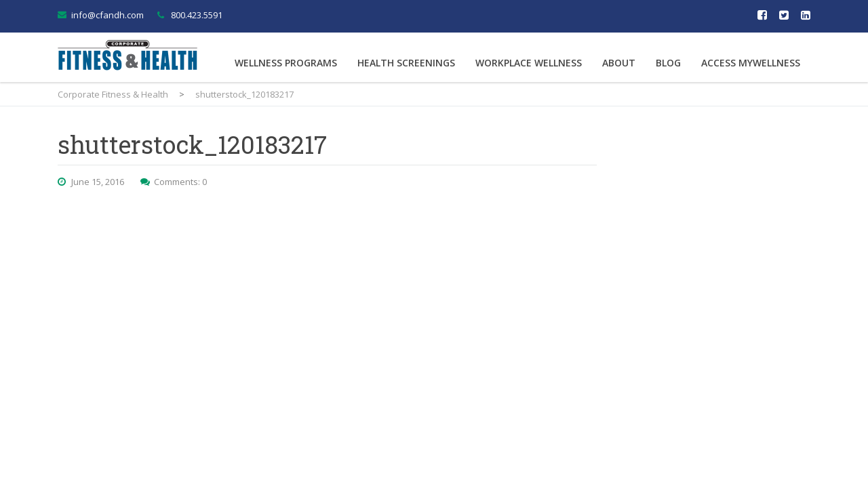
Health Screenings (406, 63)
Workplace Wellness (529, 63)
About (619, 63)
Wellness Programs (286, 63)
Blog (668, 63)
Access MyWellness (751, 63)
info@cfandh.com (107, 15)
